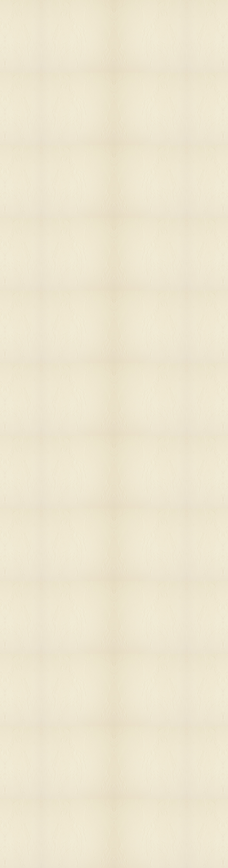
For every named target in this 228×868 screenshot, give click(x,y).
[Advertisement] (86, 184)
